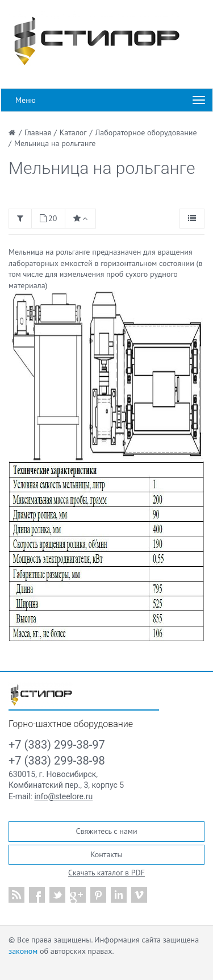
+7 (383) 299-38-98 (57, 761)
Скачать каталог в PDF (106, 873)
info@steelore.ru (63, 796)
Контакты (106, 854)
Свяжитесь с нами (106, 831)
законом (23, 951)
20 (48, 218)
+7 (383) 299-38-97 (57, 745)
